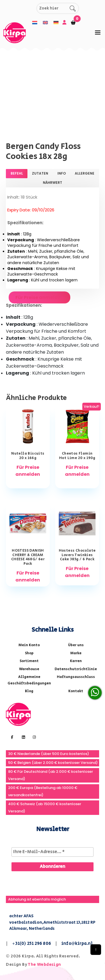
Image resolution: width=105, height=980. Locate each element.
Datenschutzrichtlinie (76, 669)
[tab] (98, 32)
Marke (76, 653)
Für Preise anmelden (39, 297)
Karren (76, 661)
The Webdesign (44, 965)
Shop (29, 653)
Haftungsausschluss (76, 677)
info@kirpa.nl (77, 944)
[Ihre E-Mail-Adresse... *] (52, 852)
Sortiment (29, 661)
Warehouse (29, 669)
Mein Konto (29, 645)
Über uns (76, 645)
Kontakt (76, 691)
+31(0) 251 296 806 (32, 944)
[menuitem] (35, 23)
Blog (29, 691)
